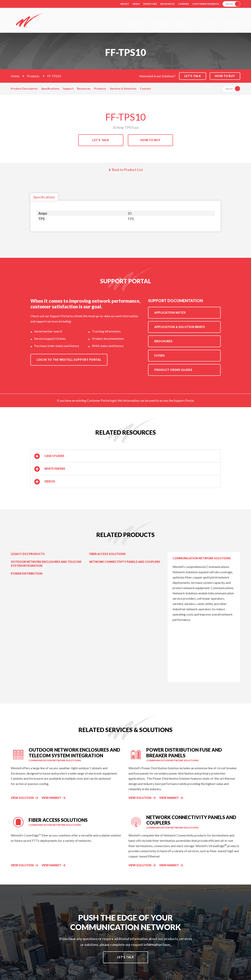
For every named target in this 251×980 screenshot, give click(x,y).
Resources (167, 4)
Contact (232, 23)
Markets (161, 23)
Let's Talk (101, 140)
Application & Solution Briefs (180, 327)
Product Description (24, 89)
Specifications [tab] (44, 197)
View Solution (22, 798)
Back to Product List (126, 170)
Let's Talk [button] (193, 76)
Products (185, 23)
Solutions (137, 23)
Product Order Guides (173, 370)
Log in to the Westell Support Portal (69, 360)
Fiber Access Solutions (107, 554)
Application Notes (170, 313)
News (136, 4)
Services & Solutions (123, 89)
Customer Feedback (206, 4)
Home (15, 76)
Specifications (50, 89)
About (125, 4)
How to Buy (225, 76)
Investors (150, 4)
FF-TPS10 (54, 76)
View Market (54, 798)
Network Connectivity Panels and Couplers (125, 562)
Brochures (163, 341)
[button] (125, 456)
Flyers (160, 356)
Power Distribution (27, 574)
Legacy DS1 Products (28, 554)
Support (209, 23)
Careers (183, 4)
